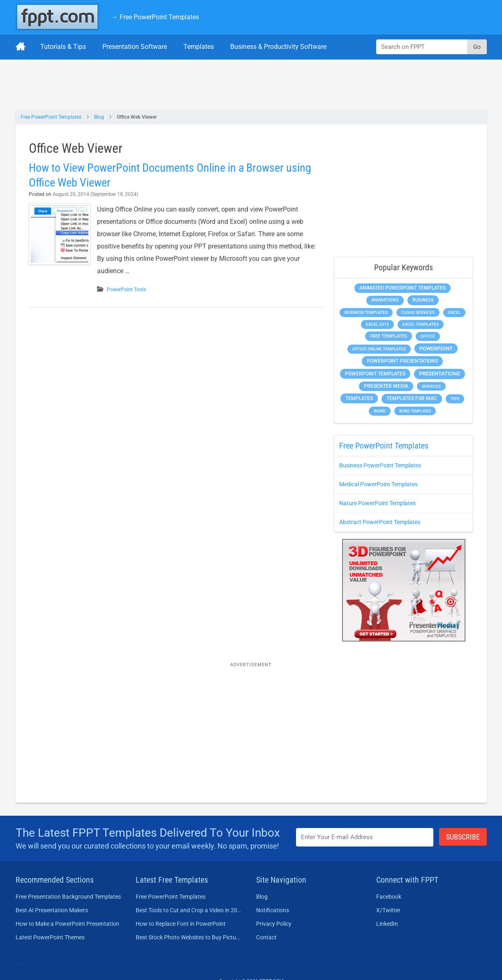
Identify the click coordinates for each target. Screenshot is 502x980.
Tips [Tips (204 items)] (455, 399)
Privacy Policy (274, 924)
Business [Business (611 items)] (423, 300)
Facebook (389, 897)
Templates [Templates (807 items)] (359, 398)
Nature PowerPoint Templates (377, 503)
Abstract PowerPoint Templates (380, 522)
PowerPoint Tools (126, 290)
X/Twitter (388, 910)
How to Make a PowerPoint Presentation (67, 924)
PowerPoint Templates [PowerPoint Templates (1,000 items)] (375, 374)
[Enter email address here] (365, 837)
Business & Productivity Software (278, 47)
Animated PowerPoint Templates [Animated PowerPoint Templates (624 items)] (403, 288)
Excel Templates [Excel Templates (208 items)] (421, 324)
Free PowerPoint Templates (51, 117)
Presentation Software (135, 47)
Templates (199, 47)
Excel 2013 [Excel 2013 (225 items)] (377, 324)
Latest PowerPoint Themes (50, 937)
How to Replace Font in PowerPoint (181, 924)
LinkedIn (387, 924)
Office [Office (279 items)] (428, 336)
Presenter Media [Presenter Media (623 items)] (386, 386)
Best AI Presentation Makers (52, 910)
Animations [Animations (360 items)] (385, 300)
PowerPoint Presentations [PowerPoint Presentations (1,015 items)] (402, 361)
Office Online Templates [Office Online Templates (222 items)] (379, 349)
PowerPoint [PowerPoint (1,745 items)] (436, 349)
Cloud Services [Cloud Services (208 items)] (418, 312)
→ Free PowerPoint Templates (155, 17)
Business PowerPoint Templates (380, 465)
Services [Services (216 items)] (431, 386)
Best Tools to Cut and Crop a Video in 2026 (189, 910)
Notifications (273, 910)
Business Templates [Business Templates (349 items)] (366, 312)
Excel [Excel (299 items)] (454, 312)
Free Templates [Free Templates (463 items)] (389, 336)
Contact (266, 937)
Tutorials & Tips (63, 47)
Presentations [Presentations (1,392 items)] (440, 374)
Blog (99, 117)
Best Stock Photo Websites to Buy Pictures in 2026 (189, 937)
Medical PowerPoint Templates (378, 484)
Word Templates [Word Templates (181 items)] (415, 411)
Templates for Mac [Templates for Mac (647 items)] (412, 398)
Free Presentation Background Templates (68, 897)
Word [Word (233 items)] (380, 411)
